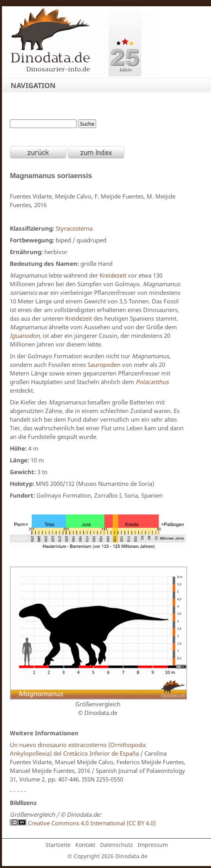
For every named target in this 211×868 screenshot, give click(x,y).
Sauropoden (104, 365)
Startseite (58, 845)
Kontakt (85, 845)
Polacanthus (152, 382)
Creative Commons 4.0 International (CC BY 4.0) (83, 823)
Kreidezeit (113, 275)
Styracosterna (74, 228)
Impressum (153, 845)
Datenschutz (116, 845)
